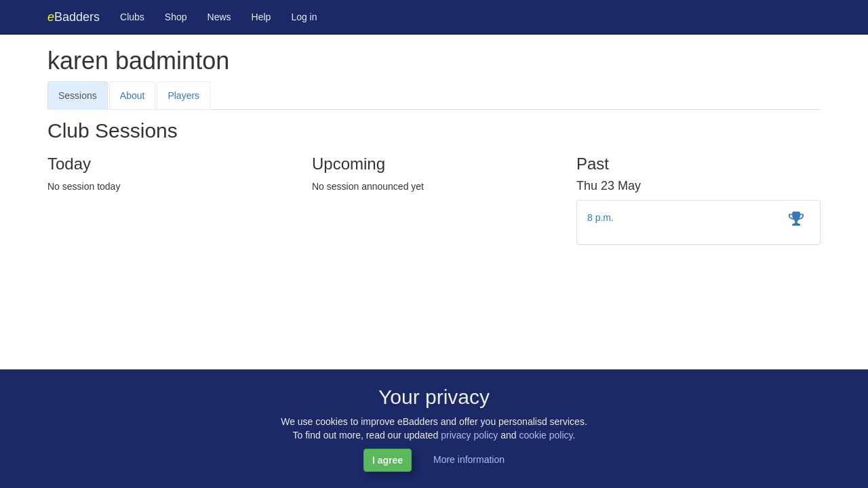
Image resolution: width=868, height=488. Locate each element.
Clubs (132, 17)
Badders (74, 17)
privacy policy (469, 435)
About (133, 96)
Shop (176, 17)
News (219, 17)
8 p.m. (600, 218)
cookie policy (546, 435)
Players (183, 96)
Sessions (78, 96)
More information (469, 460)
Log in (304, 17)
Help (261, 17)
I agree (388, 460)
